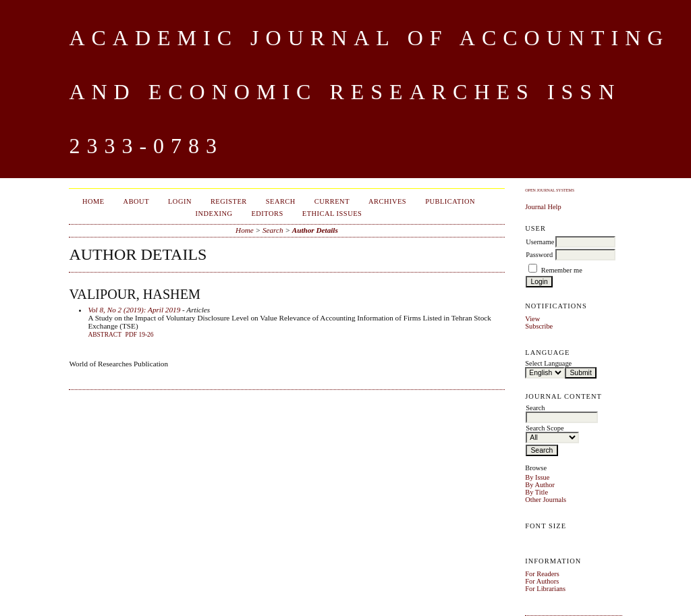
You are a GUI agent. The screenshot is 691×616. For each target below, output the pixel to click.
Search (281, 201)
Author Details (315, 230)
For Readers (542, 574)
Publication (450, 201)
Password (539, 255)
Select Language (548, 363)
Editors (267, 214)
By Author (540, 485)
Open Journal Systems (550, 190)
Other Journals (546, 500)
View (532, 319)
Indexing (214, 214)
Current (332, 201)
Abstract (105, 335)
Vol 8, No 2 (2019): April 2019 (134, 310)
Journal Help (543, 207)
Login (180, 201)
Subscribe (539, 326)
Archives (387, 201)
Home (93, 201)
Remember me (562, 270)
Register (229, 201)
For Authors (542, 581)
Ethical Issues (332, 214)
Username (540, 242)
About (136, 201)
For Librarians (545, 589)
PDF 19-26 (140, 335)
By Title (536, 492)
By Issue (537, 477)
